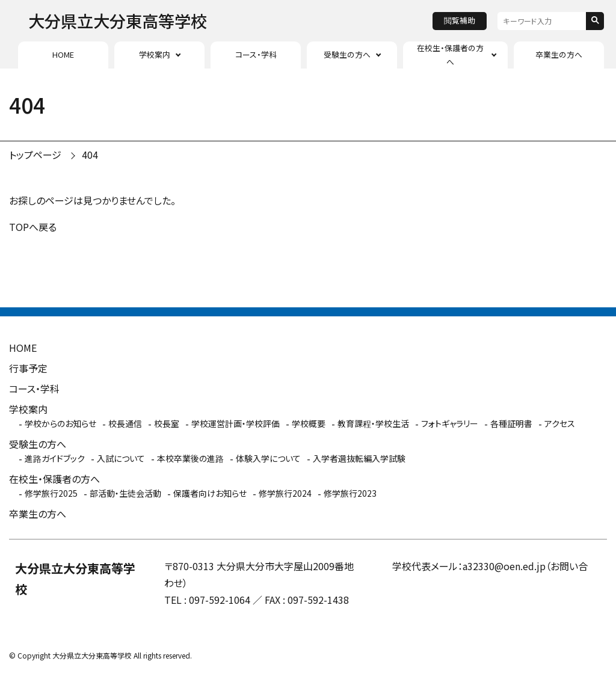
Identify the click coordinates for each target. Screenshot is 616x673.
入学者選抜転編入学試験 (359, 458)
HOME (63, 54)
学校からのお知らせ (60, 423)
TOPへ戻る (33, 227)
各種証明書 (511, 423)
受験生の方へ (347, 54)
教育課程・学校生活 (373, 423)
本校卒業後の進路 (190, 458)
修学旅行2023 (350, 493)
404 (90, 155)
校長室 (167, 423)
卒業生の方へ (559, 54)
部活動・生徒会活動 (125, 493)
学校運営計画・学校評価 (236, 423)
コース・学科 (256, 54)
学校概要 (309, 423)
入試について (121, 458)
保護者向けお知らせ (210, 493)
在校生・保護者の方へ (450, 54)
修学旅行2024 (285, 493)
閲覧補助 (460, 20)
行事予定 (28, 368)
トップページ (35, 155)
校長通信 (125, 423)
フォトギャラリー (450, 423)
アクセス (560, 423)
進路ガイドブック (55, 458)
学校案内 (155, 54)
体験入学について (268, 458)
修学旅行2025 (51, 493)
